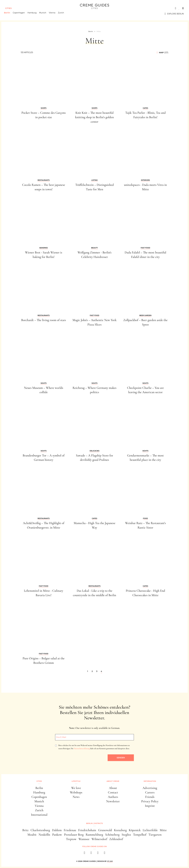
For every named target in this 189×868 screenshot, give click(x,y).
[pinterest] (98, 854)
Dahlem (57, 830)
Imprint (150, 806)
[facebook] (84, 854)
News (76, 797)
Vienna (53, 14)
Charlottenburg (40, 830)
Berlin (8, 14)
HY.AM (110, 861)
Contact (113, 792)
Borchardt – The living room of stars (44, 320)
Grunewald (105, 830)
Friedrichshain (87, 830)
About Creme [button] (113, 781)
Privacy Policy (150, 801)
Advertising (150, 788)
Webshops (76, 792)
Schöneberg (112, 835)
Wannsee (84, 839)
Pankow (57, 835)
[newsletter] (105, 854)
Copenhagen (20, 14)
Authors (113, 797)
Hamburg (33, 14)
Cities (8, 8)
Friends (150, 797)
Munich (44, 14)
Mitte (163, 830)
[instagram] (91, 854)
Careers (150, 792)
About (113, 788)
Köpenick (135, 830)
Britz (25, 830)
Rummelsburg (94, 835)
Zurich (62, 14)
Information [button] (150, 781)
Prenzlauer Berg (74, 835)
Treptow (71, 839)
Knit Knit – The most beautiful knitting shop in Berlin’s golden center (94, 117)
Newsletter (113, 801)
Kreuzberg (120, 830)
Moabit (32, 835)
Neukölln (44, 835)
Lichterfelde (150, 830)
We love (76, 788)
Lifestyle (76, 781)
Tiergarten (155, 835)
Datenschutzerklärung (82, 749)
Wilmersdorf (99, 839)
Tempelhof (140, 835)
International (39, 815)
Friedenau (70, 830)
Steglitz (126, 835)
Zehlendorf (116, 839)
